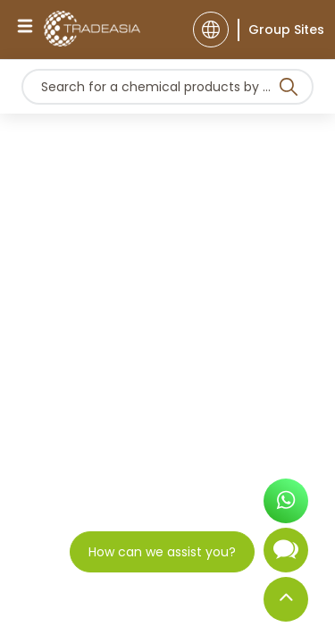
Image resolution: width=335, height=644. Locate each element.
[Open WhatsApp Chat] (286, 506)
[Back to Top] (286, 604)
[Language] (211, 30)
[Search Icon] (289, 90)
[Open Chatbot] (286, 557)
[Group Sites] (281, 30)
